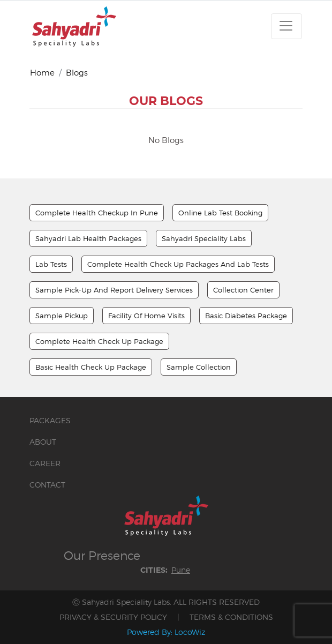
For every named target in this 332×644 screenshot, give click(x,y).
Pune (181, 570)
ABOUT (43, 442)
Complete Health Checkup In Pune (97, 213)
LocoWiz (190, 632)
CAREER (45, 463)
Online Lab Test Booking (220, 213)
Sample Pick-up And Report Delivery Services (114, 290)
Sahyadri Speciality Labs (204, 238)
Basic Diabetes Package (246, 316)
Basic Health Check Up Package (91, 367)
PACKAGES (50, 420)
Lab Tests (51, 264)
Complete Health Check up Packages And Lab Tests (178, 264)
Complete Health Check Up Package (99, 341)
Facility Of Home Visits (146, 316)
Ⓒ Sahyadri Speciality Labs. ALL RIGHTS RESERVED (166, 602)
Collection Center (243, 290)
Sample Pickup (62, 316)
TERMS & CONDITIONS (231, 617)
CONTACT (47, 485)
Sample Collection (199, 367)
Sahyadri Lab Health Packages (88, 238)
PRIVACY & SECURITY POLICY (113, 617)
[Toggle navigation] (286, 26)
